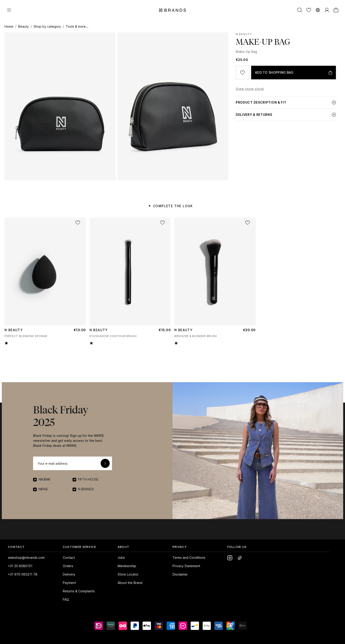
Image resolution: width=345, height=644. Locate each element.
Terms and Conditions (189, 558)
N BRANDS (86, 489)
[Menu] (9, 10)
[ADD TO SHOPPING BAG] (294, 73)
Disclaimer (180, 574)
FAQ (66, 599)
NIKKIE (43, 489)
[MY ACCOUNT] (327, 10)
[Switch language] (318, 10)
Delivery (69, 574)
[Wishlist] (309, 10)
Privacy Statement (186, 566)
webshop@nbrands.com (26, 558)
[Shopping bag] (336, 10)
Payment (69, 583)
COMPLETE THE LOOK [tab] (173, 206)
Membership (127, 566)
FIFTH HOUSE (88, 479)
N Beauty (244, 34)
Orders (68, 566)
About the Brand (130, 583)
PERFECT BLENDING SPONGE (26, 336)
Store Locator (128, 574)
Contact (69, 558)
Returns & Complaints (79, 591)
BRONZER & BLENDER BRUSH (196, 336)
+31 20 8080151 (20, 566)
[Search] (300, 10)
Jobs (121, 558)
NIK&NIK (45, 479)
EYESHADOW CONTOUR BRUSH (113, 336)
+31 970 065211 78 (23, 574)
